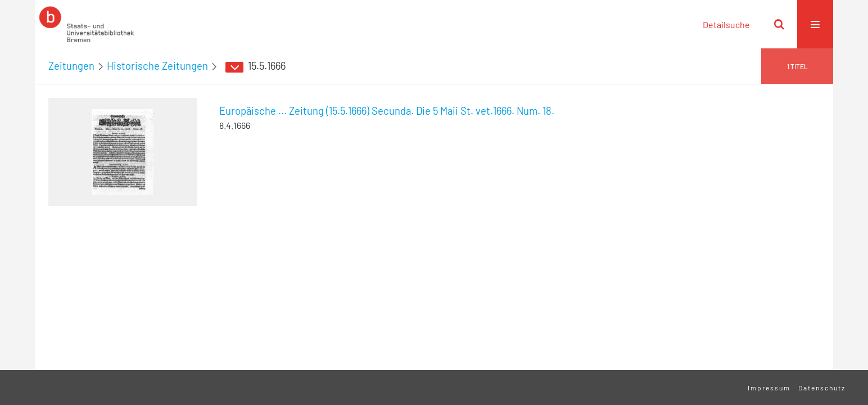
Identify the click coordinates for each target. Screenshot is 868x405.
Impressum (769, 388)
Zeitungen (71, 66)
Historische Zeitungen (157, 66)
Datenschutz (822, 388)
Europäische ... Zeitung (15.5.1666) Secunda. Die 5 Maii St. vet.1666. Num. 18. (387, 111)
